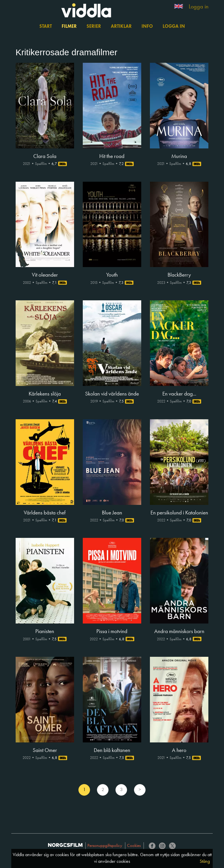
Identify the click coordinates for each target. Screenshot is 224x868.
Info (147, 27)
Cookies (134, 846)
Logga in (199, 7)
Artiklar (121, 27)
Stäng (205, 862)
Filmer (69, 27)
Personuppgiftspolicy (105, 846)
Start (46, 27)
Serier (94, 27)
